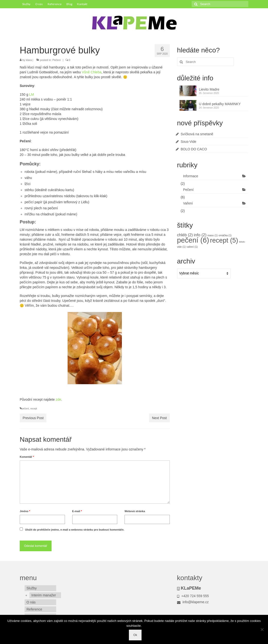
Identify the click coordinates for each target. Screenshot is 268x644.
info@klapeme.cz (193, 602)
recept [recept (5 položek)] (224, 240)
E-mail (77, 511)
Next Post (159, 418)
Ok (135, 635)
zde (58, 399)
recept (34, 409)
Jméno (25, 511)
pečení (25, 409)
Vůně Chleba (92, 72)
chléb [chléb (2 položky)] (185, 235)
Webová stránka (135, 511)
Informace (191, 176)
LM (31, 94)
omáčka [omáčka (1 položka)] (225, 235)
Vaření (188, 203)
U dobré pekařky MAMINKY (220, 104)
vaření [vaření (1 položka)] (192, 247)
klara (29, 60)
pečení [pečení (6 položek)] (193, 240)
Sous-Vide (188, 142)
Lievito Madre (209, 89)
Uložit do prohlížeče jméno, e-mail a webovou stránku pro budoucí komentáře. (75, 530)
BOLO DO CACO (194, 149)
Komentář (27, 457)
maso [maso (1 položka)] (213, 235)
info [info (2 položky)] (200, 235)
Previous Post (33, 418)
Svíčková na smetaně (197, 134)
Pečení (56, 60)
